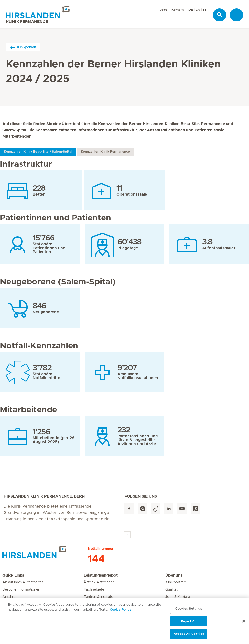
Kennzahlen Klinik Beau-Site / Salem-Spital (38, 152)
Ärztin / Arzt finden (99, 582)
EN (198, 10)
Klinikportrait (23, 47)
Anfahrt (9, 597)
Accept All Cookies (189, 636)
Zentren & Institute (98, 597)
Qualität (171, 590)
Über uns (174, 575)
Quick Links (13, 575)
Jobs (164, 10)
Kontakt (177, 10)
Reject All (189, 623)
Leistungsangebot (101, 575)
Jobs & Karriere (178, 597)
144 (96, 559)
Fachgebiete (94, 590)
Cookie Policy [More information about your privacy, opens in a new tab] (121, 612)
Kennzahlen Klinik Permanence (105, 152)
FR (205, 10)
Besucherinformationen (21, 590)
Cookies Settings (189, 611)
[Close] (244, 623)
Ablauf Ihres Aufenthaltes (23, 582)
